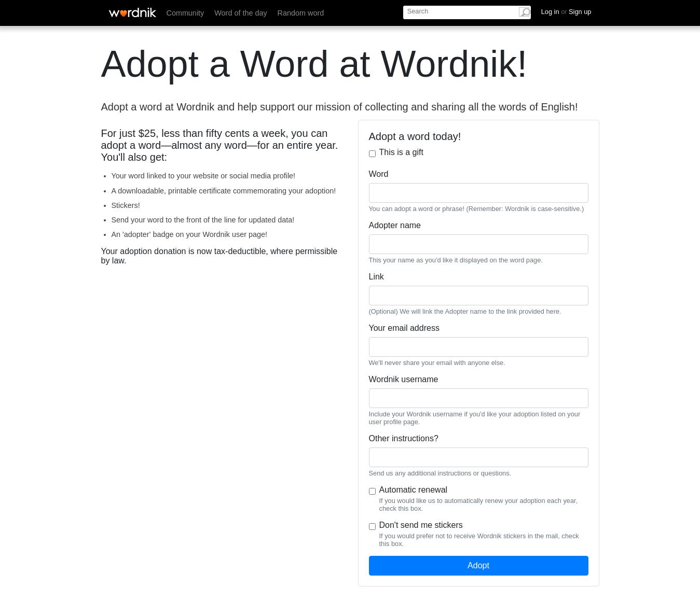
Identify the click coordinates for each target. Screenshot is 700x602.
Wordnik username (404, 379)
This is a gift (401, 152)
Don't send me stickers (421, 525)
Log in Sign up (566, 12)
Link (376, 277)
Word (379, 174)
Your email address (404, 328)
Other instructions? (404, 438)
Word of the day (241, 13)
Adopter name (395, 225)
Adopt (478, 565)
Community (186, 13)
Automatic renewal (414, 490)
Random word (301, 13)
